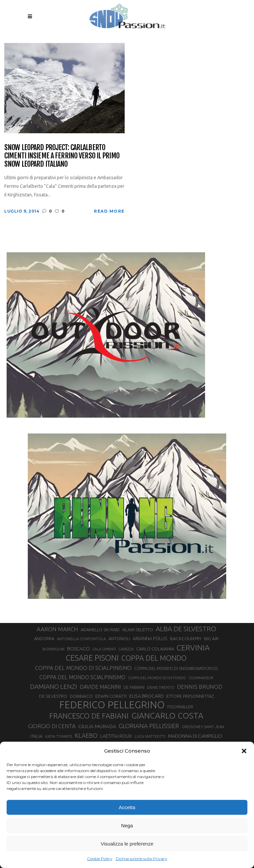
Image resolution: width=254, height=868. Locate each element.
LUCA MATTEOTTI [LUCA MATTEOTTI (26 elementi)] (150, 736)
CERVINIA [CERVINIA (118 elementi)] (193, 647)
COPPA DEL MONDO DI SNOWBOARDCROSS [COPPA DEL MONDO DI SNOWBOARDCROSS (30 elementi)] (176, 668)
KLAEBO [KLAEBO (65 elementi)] (86, 735)
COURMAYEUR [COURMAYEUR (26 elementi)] (201, 678)
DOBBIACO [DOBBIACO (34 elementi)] (81, 696)
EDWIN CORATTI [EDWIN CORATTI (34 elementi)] (111, 696)
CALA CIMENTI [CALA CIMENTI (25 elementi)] (104, 649)
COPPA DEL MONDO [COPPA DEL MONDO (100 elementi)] (154, 658)
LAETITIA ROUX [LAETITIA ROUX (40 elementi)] (116, 736)
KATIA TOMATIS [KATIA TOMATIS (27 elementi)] (59, 736)
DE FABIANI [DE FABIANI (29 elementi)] (134, 687)
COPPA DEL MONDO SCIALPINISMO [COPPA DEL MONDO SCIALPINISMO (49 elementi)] (82, 677)
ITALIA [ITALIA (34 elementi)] (37, 736)
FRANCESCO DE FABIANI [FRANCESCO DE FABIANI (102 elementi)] (89, 716)
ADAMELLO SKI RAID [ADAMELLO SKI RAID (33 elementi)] (100, 630)
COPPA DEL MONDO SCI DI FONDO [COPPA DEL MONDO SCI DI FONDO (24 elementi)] (157, 678)
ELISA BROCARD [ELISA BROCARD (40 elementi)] (147, 696)
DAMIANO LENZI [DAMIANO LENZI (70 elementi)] (54, 686)
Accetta (127, 807)
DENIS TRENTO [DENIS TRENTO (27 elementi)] (161, 687)
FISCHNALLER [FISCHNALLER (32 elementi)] (180, 707)
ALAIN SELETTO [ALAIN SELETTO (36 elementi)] (138, 630)
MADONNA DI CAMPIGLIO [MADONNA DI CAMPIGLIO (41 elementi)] (195, 736)
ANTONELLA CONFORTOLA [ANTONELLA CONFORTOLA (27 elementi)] (81, 639)
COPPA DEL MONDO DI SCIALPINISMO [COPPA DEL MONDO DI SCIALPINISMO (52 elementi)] (83, 668)
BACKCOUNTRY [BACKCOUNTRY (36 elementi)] (186, 639)
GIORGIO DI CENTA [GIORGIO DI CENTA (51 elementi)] (52, 726)
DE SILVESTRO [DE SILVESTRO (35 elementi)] (53, 696)
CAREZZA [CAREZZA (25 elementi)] (126, 649)
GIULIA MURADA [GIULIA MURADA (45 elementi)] (97, 726)
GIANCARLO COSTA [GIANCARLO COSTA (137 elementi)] (167, 716)
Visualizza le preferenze (127, 844)
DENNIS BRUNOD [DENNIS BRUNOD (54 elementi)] (200, 687)
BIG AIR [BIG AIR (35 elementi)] (211, 639)
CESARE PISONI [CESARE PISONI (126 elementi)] (92, 658)
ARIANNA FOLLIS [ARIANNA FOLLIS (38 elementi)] (150, 639)
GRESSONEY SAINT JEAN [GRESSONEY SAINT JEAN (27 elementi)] (203, 727)
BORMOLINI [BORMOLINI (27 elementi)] (54, 649)
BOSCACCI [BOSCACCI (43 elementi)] (78, 649)
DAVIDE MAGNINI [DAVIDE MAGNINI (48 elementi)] (100, 687)
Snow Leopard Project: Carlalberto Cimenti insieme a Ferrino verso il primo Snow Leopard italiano (62, 156)
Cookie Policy (100, 859)
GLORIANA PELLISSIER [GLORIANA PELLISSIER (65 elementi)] (149, 726)
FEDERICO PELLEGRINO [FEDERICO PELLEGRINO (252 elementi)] (112, 705)
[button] (244, 751)
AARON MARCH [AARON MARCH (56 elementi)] (57, 629)
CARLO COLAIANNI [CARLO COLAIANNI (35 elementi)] (155, 649)
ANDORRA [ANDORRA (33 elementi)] (44, 639)
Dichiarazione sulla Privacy (142, 859)
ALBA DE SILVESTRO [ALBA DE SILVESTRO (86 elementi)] (186, 629)
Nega (127, 826)
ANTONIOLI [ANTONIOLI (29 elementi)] (119, 639)
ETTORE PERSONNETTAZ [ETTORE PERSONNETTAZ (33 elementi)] (190, 696)
